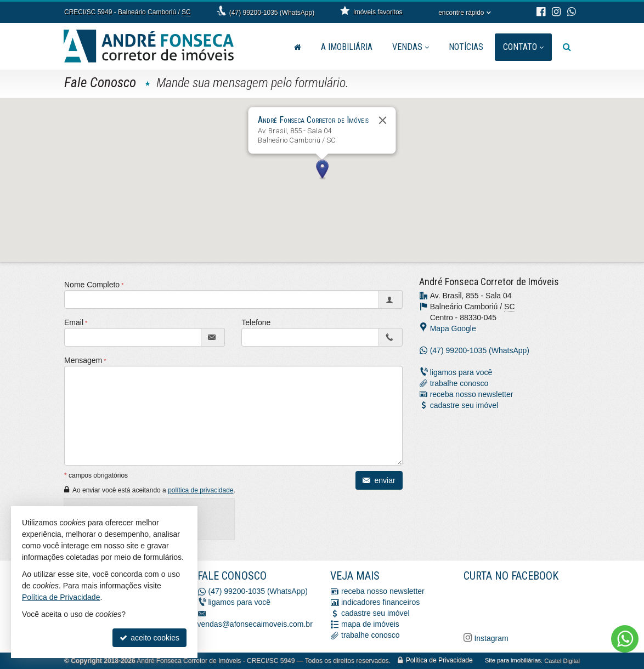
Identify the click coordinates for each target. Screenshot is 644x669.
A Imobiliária (347, 47)
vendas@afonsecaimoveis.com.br (255, 625)
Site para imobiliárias (513, 661)
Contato (523, 47)
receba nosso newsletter (472, 394)
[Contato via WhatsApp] (625, 639)
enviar (379, 480)
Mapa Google (453, 328)
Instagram (490, 638)
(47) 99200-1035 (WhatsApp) (272, 13)
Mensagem (83, 360)
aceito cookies (149, 638)
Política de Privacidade (439, 661)
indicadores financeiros (380, 603)
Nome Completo (92, 285)
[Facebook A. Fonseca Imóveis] (546, 605)
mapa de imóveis (370, 625)
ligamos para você (461, 372)
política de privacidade (200, 490)
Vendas (411, 47)
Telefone (256, 322)
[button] (322, 170)
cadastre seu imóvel (464, 405)
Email (74, 322)
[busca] (567, 47)
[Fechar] (383, 120)
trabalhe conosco (459, 383)
